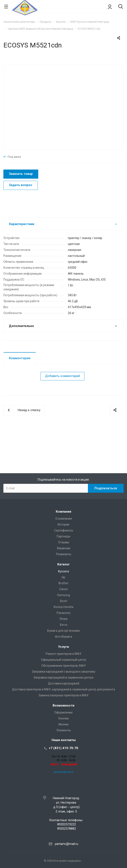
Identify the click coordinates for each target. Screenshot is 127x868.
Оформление (63, 712)
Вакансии (64, 548)
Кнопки (64, 718)
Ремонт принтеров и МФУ (63, 654)
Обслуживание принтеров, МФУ (64, 666)
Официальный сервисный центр (64, 660)
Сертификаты (64, 530)
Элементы (63, 730)
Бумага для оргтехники (63, 631)
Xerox (63, 625)
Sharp (64, 619)
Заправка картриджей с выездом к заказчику (64, 672)
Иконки (63, 724)
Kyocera (63, 571)
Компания (63, 512)
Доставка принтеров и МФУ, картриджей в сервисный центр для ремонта (63, 689)
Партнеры (63, 536)
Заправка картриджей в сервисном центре (64, 677)
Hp (63, 577)
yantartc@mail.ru (64, 772)
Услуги (63, 647)
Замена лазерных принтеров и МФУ (64, 695)
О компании (64, 519)
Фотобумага (63, 637)
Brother (63, 583)
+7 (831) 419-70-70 (63, 748)
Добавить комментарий (62, 376)
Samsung (63, 595)
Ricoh (64, 601)
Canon (63, 589)
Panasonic (64, 613)
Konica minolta (63, 607)
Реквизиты (64, 554)
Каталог (63, 564)
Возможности (63, 705)
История (63, 524)
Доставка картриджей (64, 683)
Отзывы (64, 542)
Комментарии (20, 358)
